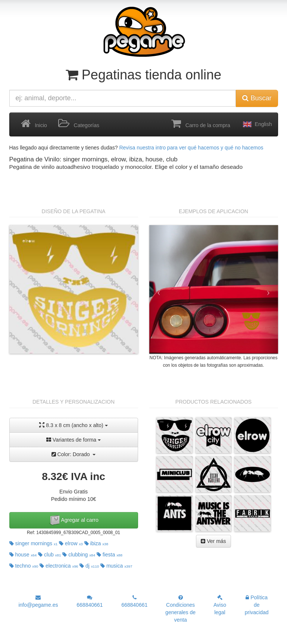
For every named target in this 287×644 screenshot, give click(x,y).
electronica (59, 566)
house (23, 555)
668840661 (90, 601)
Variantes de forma (74, 440)
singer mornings (34, 543)
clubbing (79, 555)
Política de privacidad (257, 605)
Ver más (213, 541)
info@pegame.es (38, 601)
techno (24, 566)
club (49, 555)
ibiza (96, 543)
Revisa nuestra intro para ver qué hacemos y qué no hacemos (191, 148)
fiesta (110, 555)
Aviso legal (220, 605)
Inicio (34, 124)
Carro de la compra (201, 124)
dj (89, 566)
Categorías (79, 124)
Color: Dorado (74, 454)
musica (116, 566)
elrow (71, 543)
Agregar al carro (74, 520)
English (257, 124)
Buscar (257, 98)
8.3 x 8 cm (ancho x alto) (73, 425)
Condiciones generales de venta (180, 609)
